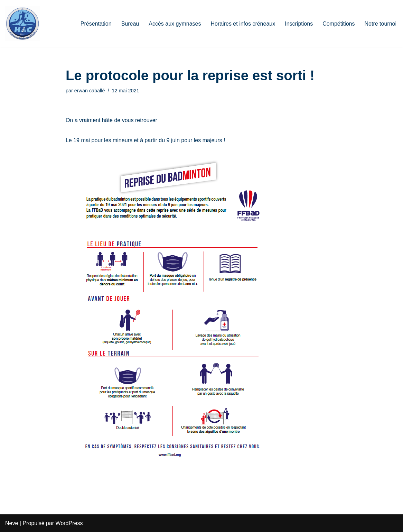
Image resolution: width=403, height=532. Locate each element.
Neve (12, 523)
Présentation (96, 24)
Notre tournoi (381, 24)
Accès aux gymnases (175, 24)
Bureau (130, 24)
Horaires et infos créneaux (243, 24)
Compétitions (339, 24)
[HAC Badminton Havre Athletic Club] (22, 24)
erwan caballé (90, 91)
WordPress (69, 523)
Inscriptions (299, 24)
